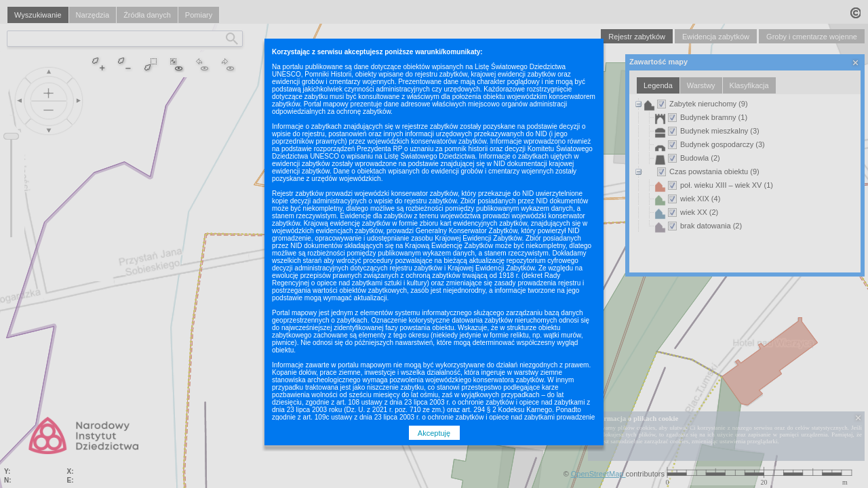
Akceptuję (434, 433)
